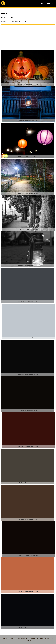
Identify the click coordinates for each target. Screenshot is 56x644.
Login (53, 639)
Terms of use (34, 639)
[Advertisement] (28, 37)
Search (43, 4)
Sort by (4, 18)
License (11, 639)
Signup (29, 640)
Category (4, 22)
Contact (4, 639)
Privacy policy (44, 639)
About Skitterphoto (22, 639)
